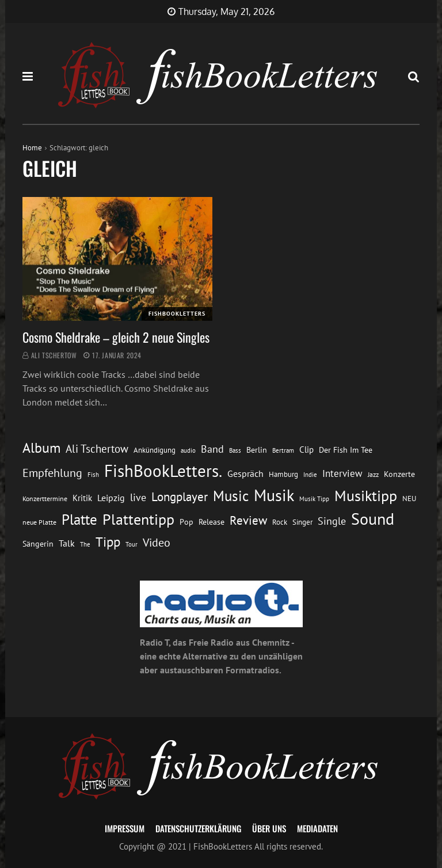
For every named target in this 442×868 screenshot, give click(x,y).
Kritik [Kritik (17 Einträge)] (82, 498)
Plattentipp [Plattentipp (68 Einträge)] (138, 519)
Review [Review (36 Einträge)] (248, 520)
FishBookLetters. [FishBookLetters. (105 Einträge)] (163, 471)
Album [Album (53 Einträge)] (41, 448)
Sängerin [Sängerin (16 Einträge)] (38, 544)
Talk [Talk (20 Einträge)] (67, 543)
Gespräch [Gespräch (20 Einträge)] (245, 473)
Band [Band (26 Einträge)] (212, 449)
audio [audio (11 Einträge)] (188, 450)
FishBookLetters (177, 314)
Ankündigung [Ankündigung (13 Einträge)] (155, 450)
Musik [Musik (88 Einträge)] (274, 495)
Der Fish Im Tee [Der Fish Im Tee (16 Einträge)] (346, 450)
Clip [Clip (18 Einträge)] (306, 450)
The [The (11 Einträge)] (85, 544)
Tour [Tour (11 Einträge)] (132, 544)
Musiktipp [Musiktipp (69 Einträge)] (366, 496)
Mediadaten (317, 828)
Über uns (269, 828)
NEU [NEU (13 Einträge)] (409, 499)
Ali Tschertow (54, 355)
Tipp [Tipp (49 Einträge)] (108, 541)
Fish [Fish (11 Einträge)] (93, 474)
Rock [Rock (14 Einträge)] (280, 522)
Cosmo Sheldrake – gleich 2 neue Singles (116, 337)
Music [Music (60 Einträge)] (231, 496)
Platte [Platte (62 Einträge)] (79, 520)
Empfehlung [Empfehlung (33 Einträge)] (52, 473)
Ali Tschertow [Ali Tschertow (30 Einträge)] (97, 449)
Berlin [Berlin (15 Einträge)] (257, 450)
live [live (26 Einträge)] (138, 497)
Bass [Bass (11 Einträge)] (235, 450)
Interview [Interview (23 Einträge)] (342, 473)
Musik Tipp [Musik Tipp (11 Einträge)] (314, 499)
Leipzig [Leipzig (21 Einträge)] (111, 498)
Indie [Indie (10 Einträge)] (310, 475)
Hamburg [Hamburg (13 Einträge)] (283, 474)
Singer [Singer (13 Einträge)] (302, 522)
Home (32, 148)
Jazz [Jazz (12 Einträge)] (373, 474)
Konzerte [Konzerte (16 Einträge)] (399, 474)
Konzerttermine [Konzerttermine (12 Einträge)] (45, 499)
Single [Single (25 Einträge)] (332, 521)
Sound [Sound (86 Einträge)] (373, 519)
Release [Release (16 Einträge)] (212, 522)
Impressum (125, 828)
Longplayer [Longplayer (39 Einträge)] (180, 496)
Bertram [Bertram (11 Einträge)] (283, 450)
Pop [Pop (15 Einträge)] (186, 522)
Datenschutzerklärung (198, 828)
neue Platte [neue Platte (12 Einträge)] (39, 522)
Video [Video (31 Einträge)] (157, 542)
